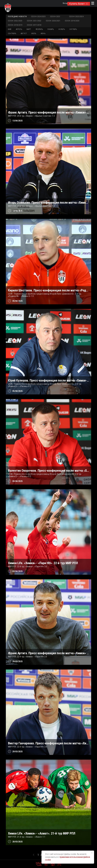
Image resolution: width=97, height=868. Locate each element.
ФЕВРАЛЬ (39, 29)
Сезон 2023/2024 (76, 17)
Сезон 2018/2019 (15, 25)
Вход (65, 3)
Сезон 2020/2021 (53, 21)
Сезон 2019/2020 (72, 21)
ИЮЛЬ (34, 34)
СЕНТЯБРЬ (12, 34)
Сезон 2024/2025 (38, 17)
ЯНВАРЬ (51, 29)
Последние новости (17, 17)
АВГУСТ (24, 34)
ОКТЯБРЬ (73, 29)
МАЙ (10, 29)
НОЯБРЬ (62, 29)
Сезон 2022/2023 (15, 21)
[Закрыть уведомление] (92, 853)
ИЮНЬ (43, 34)
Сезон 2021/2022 (34, 21)
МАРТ (29, 29)
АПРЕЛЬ (19, 29)
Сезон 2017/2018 (34, 25)
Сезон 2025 (55, 17)
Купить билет (79, 4)
